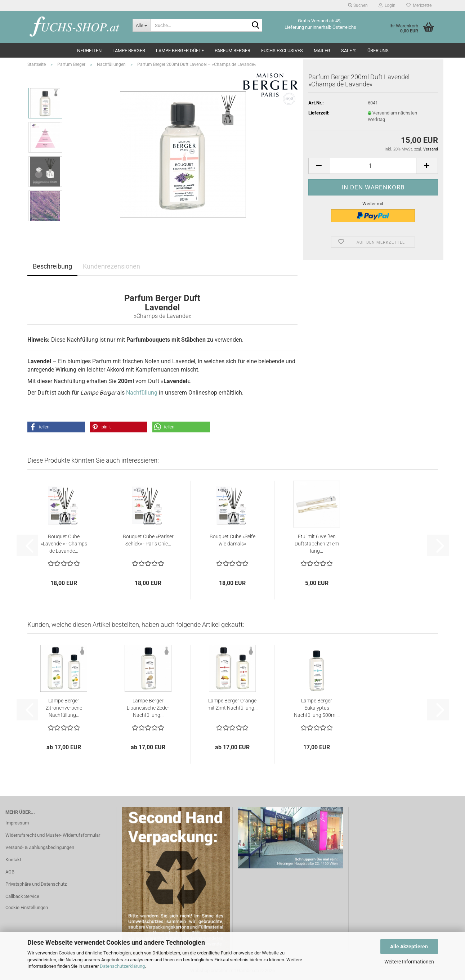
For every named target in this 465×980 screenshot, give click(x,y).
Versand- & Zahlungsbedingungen (40, 847)
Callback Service (22, 896)
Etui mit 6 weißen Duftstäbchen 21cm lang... (317, 544)
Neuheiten (89, 51)
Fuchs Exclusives (282, 51)
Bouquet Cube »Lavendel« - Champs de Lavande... (64, 544)
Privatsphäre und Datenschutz (36, 884)
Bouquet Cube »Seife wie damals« (232, 540)
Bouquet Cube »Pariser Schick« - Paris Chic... (148, 540)
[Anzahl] (373, 166)
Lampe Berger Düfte (180, 51)
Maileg (322, 51)
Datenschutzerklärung (122, 966)
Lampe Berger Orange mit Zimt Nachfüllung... (232, 704)
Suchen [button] (358, 5)
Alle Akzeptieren (409, 947)
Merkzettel (419, 5)
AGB (10, 872)
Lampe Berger (129, 51)
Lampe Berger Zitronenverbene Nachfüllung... (64, 708)
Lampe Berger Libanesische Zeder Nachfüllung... (148, 708)
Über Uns (378, 51)
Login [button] (387, 5)
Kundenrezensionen (111, 266)
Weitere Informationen (409, 962)
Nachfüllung (142, 393)
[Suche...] (141, 25)
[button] (319, 166)
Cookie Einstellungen (27, 907)
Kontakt (13, 860)
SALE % (349, 51)
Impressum (17, 823)
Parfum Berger (232, 51)
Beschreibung (52, 266)
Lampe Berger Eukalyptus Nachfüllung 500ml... (317, 708)
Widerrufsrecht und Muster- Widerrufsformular (53, 835)
